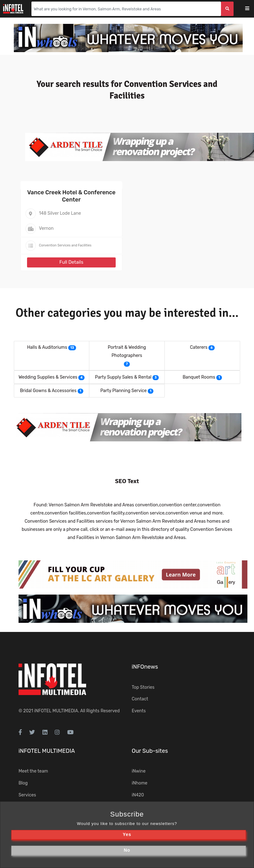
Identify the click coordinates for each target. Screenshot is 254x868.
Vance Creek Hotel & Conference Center (72, 196)
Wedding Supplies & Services (48, 377)
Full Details (71, 262)
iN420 (138, 795)
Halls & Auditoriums (47, 347)
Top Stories (143, 687)
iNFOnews (145, 667)
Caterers (199, 347)
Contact (140, 699)
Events (139, 711)
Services (27, 795)
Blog (23, 783)
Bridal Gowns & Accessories (48, 391)
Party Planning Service (123, 391)
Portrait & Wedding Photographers (127, 351)
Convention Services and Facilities (65, 245)
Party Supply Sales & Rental (123, 377)
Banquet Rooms (199, 377)
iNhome (140, 783)
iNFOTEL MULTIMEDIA (56, 711)
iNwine (139, 771)
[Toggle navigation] (251, 9)
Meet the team (33, 771)
